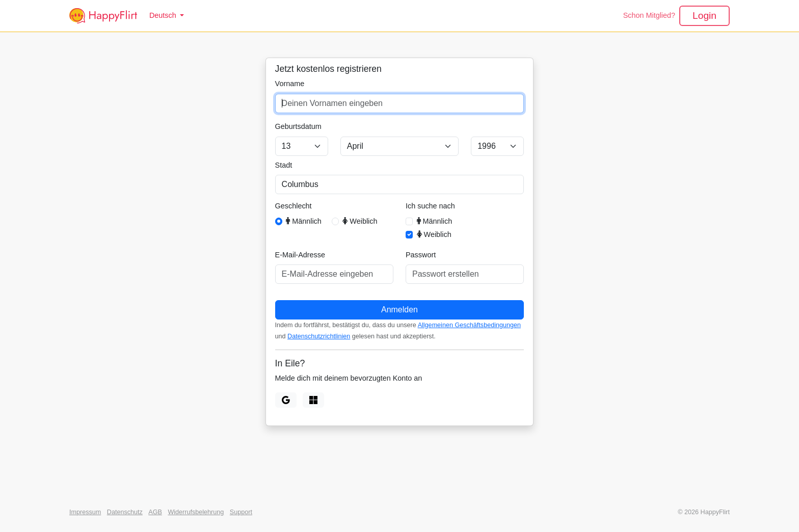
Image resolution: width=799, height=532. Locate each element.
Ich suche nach (430, 206)
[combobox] (400, 184)
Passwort (421, 255)
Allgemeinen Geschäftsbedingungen (469, 325)
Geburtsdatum (298, 126)
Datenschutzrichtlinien (319, 336)
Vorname (290, 84)
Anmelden (400, 310)
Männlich (304, 221)
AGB (155, 512)
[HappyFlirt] (103, 16)
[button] (167, 16)
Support (241, 512)
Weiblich (360, 221)
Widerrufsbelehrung (196, 512)
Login (704, 16)
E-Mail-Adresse (300, 255)
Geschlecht (294, 206)
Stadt (284, 165)
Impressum (85, 512)
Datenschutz (125, 512)
